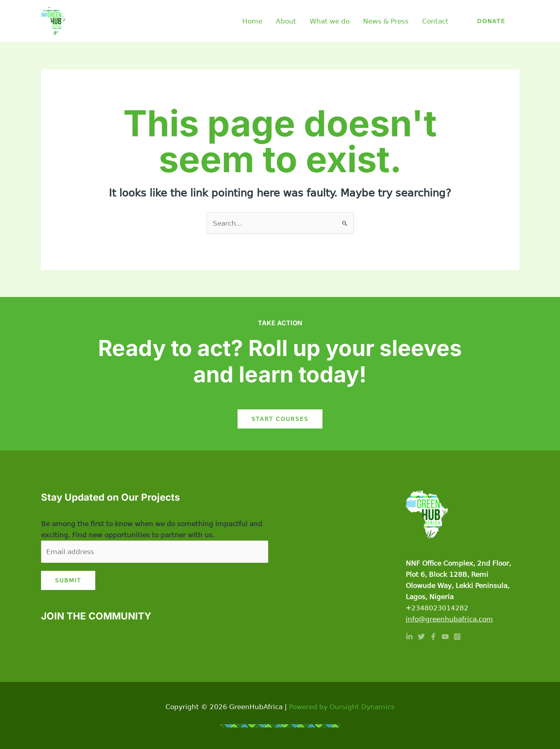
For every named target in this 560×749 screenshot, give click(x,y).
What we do (330, 21)
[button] (491, 21)
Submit (68, 580)
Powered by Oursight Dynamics (342, 707)
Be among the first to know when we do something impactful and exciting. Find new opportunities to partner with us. (152, 529)
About (286, 21)
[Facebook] (433, 637)
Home (252, 21)
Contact (435, 21)
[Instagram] (457, 637)
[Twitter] (421, 637)
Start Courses (280, 419)
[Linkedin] (409, 637)
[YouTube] (445, 637)
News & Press (386, 21)
